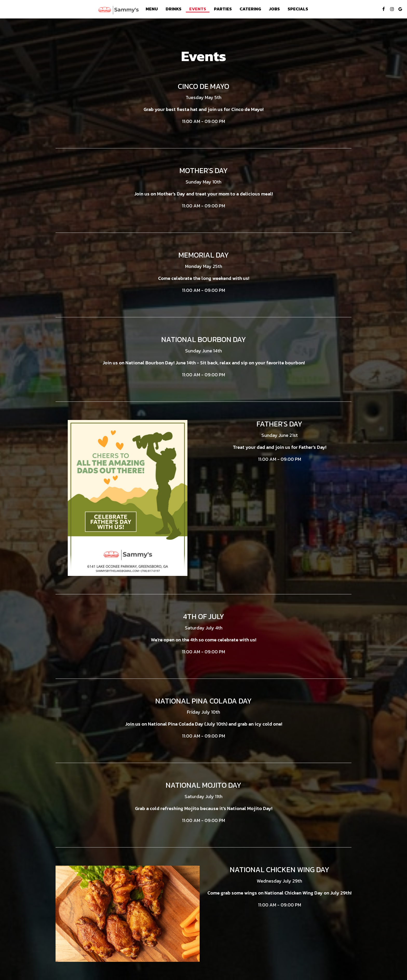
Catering (250, 9)
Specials (298, 9)
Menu (152, 9)
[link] (118, 10)
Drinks (174, 9)
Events (198, 9)
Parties (223, 9)
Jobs (274, 9)
